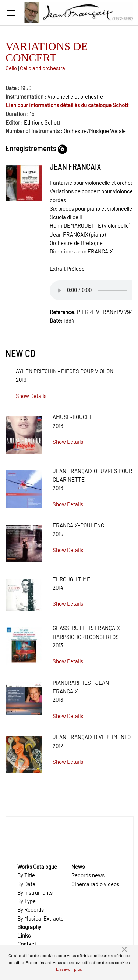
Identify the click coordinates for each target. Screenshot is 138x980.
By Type (26, 901)
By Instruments (35, 892)
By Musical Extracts (40, 918)
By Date (26, 884)
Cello (11, 68)
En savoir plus (69, 969)
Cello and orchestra (43, 68)
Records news (88, 875)
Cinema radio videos (95, 884)
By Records (31, 909)
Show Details (31, 396)
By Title (26, 875)
